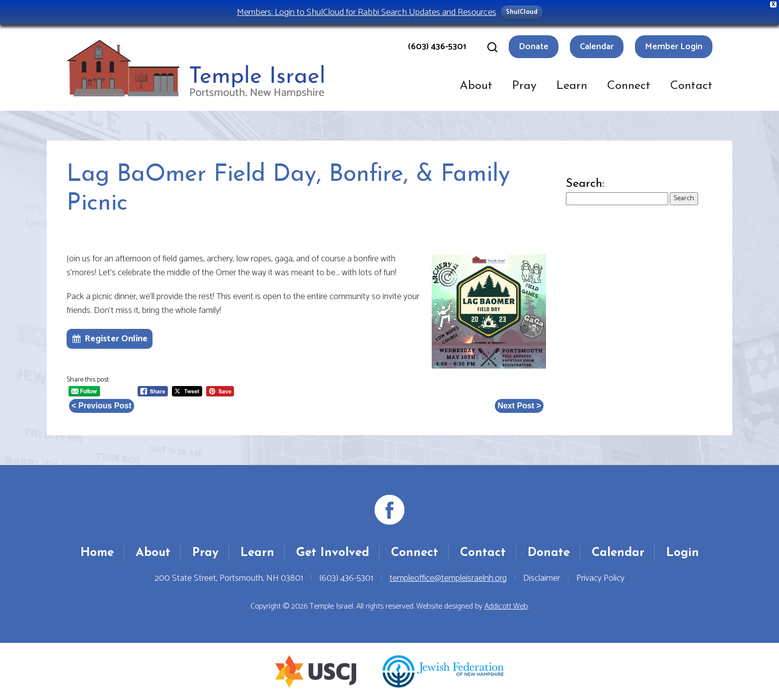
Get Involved (333, 553)
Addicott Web (506, 606)
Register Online (116, 339)
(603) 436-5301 (437, 47)
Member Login (674, 47)
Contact (691, 86)
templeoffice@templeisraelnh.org (448, 578)
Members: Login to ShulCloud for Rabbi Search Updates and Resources (367, 12)
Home (97, 553)
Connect (629, 86)
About (476, 86)
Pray (524, 86)
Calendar (597, 47)
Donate (534, 47)
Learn (572, 86)
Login (683, 553)
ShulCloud (522, 12)
